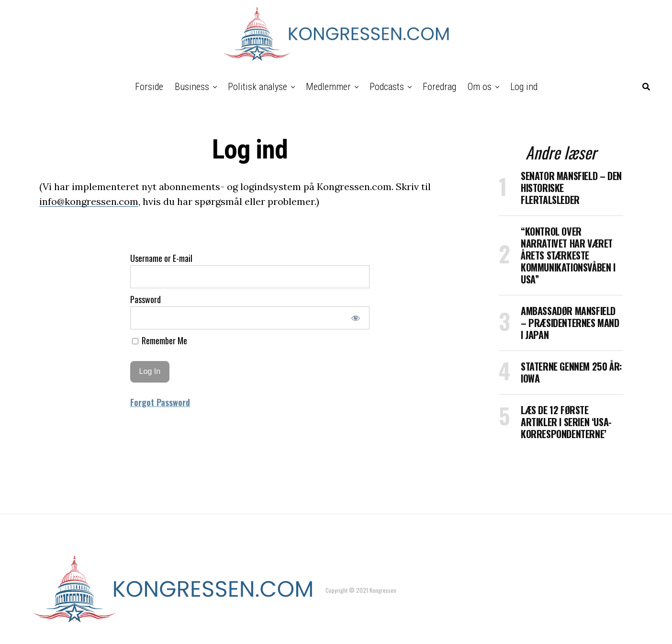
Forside (149, 87)
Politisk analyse (258, 87)
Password (146, 299)
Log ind (524, 87)
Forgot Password (160, 402)
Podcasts (387, 87)
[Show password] (356, 318)
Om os (480, 87)
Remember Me (160, 340)
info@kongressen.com (89, 201)
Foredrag (439, 87)
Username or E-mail (161, 258)
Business (192, 87)
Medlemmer (328, 87)
